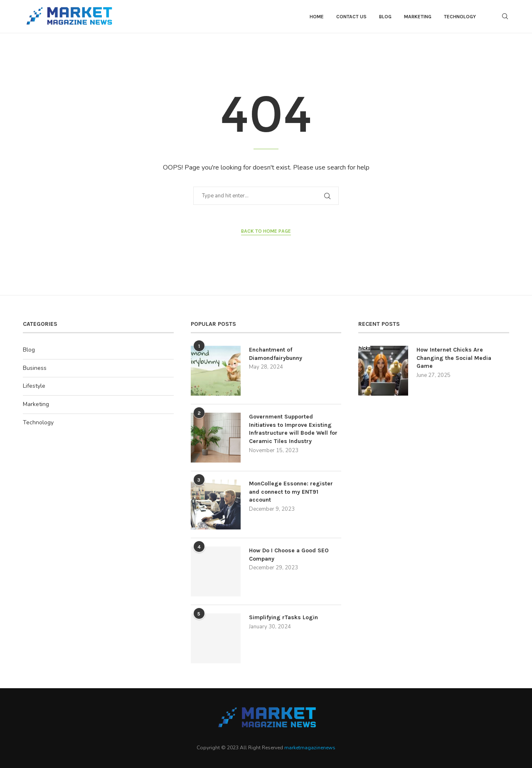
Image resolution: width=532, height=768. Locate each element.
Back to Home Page (266, 231)
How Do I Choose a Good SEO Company (289, 555)
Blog (385, 17)
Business (35, 368)
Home (317, 17)
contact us (351, 17)
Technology (460, 17)
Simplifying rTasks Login (283, 617)
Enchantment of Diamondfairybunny (276, 354)
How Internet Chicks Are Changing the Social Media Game (454, 358)
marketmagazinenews (310, 748)
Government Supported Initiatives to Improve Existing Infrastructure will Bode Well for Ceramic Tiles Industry (293, 429)
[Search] (505, 17)
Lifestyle (34, 386)
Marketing (418, 17)
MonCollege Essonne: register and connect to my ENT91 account (291, 492)
